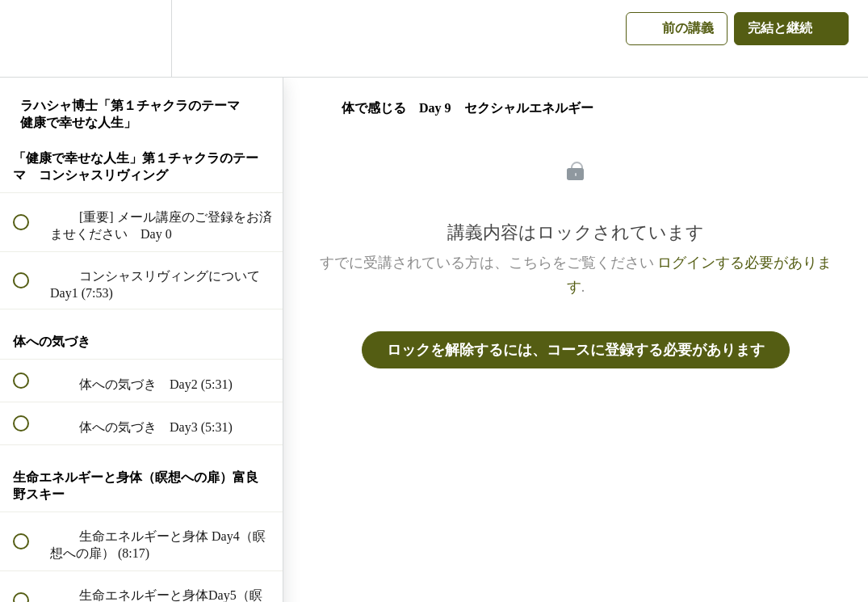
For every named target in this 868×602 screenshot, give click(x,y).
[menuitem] (141, 38)
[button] (30, 38)
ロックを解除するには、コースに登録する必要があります (576, 350)
